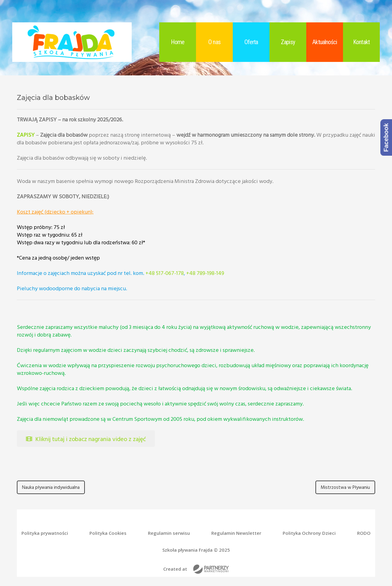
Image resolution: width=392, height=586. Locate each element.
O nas (214, 42)
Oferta (251, 42)
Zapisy (288, 42)
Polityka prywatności (45, 533)
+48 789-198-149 (205, 273)
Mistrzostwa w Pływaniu (345, 487)
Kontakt (361, 42)
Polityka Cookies (108, 533)
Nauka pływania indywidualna (51, 487)
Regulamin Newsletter (236, 533)
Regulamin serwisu (169, 533)
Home (178, 42)
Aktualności (324, 42)
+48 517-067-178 (165, 273)
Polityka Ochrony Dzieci (309, 533)
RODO (364, 533)
